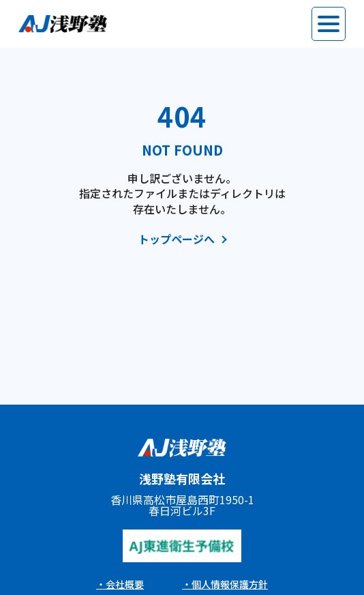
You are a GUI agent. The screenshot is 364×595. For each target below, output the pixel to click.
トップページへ (177, 240)
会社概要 (125, 584)
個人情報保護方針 (230, 584)
